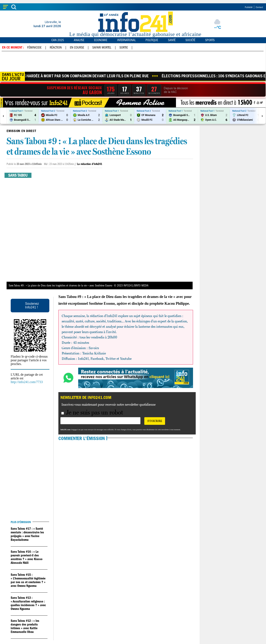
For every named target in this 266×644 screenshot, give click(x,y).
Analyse (79, 40)
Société (190, 40)
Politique (152, 40)
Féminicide (34, 47)
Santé (172, 40)
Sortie (124, 47)
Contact (259, 7)
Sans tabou (18, 175)
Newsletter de (86, 397)
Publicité (249, 7)
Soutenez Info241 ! (32, 305)
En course (77, 47)
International (126, 40)
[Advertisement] (133, 61)
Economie (101, 40)
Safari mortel (102, 47)
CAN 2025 (58, 40)
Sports (210, 40)
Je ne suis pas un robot (92, 412)
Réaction (56, 47)
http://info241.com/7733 (27, 382)
